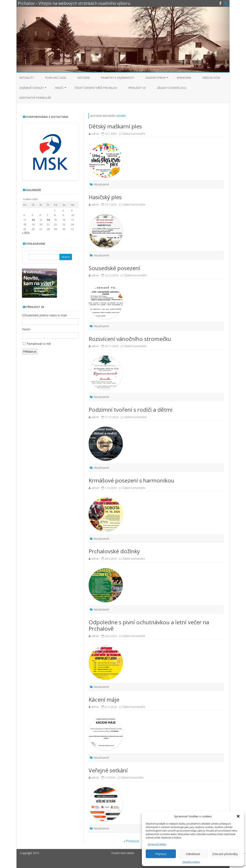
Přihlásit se (137, 88)
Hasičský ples (105, 197)
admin (121, 116)
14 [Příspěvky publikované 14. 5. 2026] (48, 220)
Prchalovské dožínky (114, 551)
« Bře (26, 233)
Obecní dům (211, 78)
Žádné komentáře (134, 134)
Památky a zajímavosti (117, 78)
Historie (83, 78)
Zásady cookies (191, 862)
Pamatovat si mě (39, 344)
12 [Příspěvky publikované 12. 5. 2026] (33, 220)
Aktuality (27, 78)
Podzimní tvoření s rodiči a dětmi (131, 410)
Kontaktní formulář (35, 98)
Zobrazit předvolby (225, 854)
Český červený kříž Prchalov (96, 88)
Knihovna (184, 78)
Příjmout (161, 854)
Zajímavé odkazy (31, 88)
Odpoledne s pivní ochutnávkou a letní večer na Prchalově (149, 625)
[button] (238, 816)
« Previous (131, 841)
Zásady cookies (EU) (171, 88)
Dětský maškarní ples (115, 126)
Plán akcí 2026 (56, 78)
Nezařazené (101, 184)
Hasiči (59, 88)
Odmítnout (193, 854)
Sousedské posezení (114, 268)
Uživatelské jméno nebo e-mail (44, 315)
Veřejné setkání (108, 770)
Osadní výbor (155, 78)
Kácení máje (104, 699)
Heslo (26, 329)
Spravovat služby (157, 844)
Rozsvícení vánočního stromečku (130, 339)
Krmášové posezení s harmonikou (131, 480)
